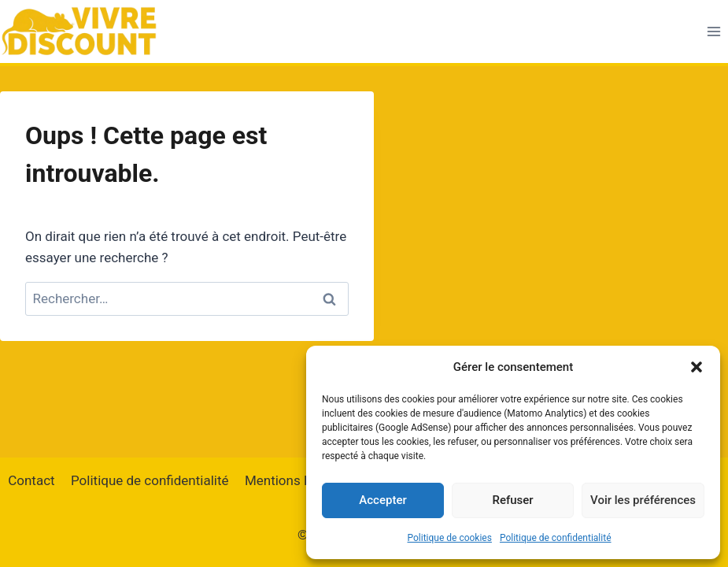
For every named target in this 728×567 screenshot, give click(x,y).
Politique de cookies (450, 538)
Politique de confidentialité (556, 538)
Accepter (382, 500)
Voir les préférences (643, 500)
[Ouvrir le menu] (713, 31)
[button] (697, 367)
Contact (31, 480)
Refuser (512, 500)
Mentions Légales (297, 480)
